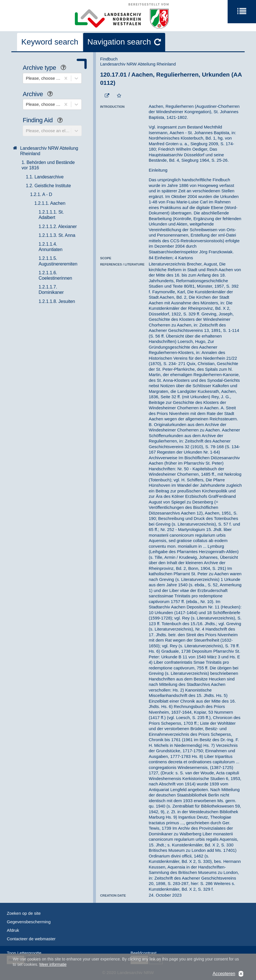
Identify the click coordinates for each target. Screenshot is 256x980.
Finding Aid (45, 121)
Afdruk (13, 930)
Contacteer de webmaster (31, 939)
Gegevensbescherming (29, 922)
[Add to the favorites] (119, 96)
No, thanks (241, 975)
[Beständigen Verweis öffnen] (107, 96)
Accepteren (224, 975)
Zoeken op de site (24, 913)
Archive (40, 95)
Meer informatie (53, 966)
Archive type (47, 68)
